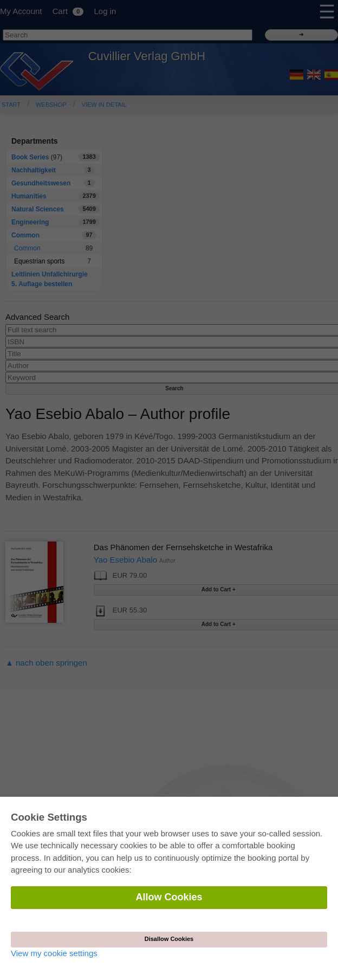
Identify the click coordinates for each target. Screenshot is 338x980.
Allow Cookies (169, 897)
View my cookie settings (54, 953)
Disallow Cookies (169, 939)
